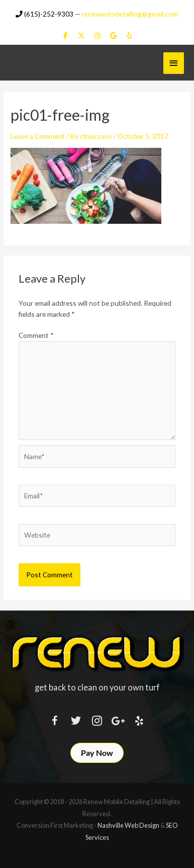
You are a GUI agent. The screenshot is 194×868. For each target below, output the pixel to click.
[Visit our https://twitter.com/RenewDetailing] (76, 719)
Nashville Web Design (128, 825)
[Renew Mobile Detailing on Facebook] (66, 36)
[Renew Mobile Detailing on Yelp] (129, 36)
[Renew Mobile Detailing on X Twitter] (81, 36)
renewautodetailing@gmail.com (130, 14)
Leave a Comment (38, 136)
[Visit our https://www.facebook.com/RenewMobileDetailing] (55, 719)
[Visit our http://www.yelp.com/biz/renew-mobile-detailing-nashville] (139, 719)
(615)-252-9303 (44, 14)
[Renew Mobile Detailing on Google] (113, 36)
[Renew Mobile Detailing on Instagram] (97, 36)
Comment (36, 335)
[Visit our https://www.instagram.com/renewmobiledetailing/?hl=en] (97, 719)
